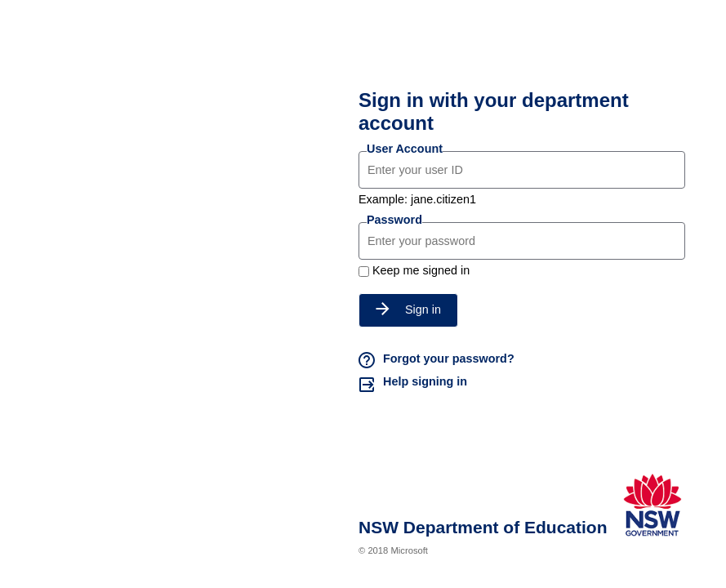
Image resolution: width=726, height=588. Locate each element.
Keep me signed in (421, 270)
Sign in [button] (408, 310)
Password (394, 220)
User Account (405, 149)
